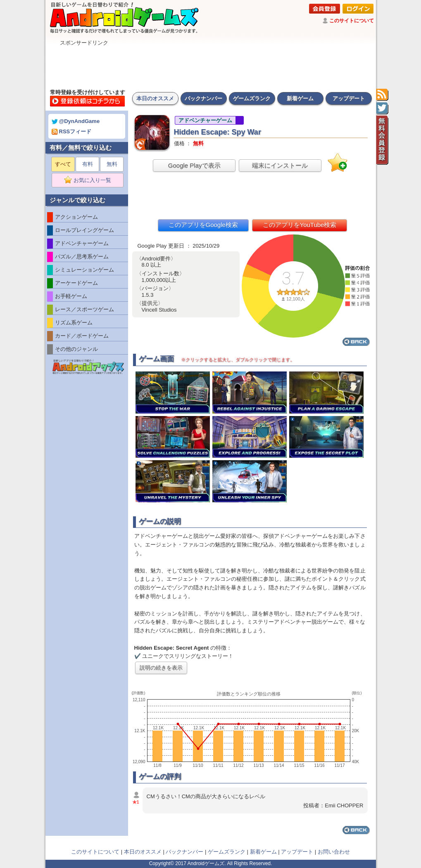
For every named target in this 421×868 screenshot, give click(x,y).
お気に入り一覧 (90, 180)
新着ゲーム (300, 98)
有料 (88, 164)
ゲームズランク (252, 98)
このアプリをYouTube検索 (300, 225)
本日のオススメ (155, 98)
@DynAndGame (76, 121)
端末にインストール (280, 165)
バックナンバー (203, 98)
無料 (112, 164)
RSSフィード (72, 131)
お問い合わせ (334, 852)
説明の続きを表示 (161, 668)
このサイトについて (352, 21)
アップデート (349, 98)
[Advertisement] (211, 65)
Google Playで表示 (194, 165)
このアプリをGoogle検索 (203, 225)
